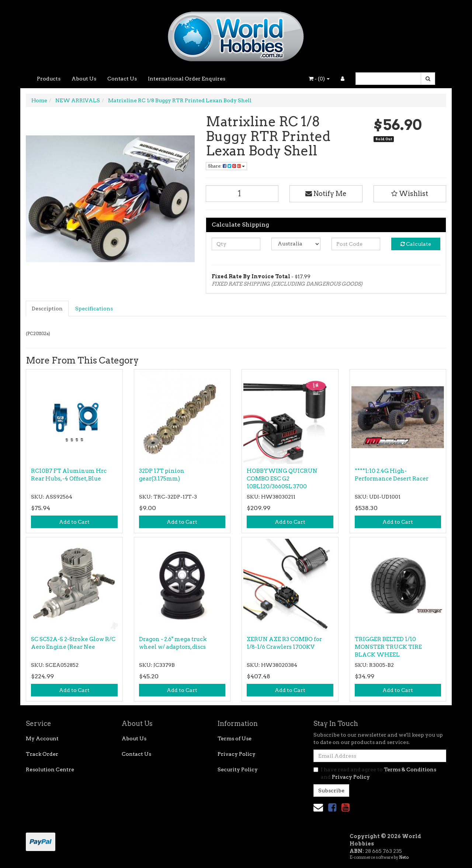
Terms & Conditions (410, 769)
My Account (42, 738)
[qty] (236, 244)
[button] (410, 194)
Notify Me (326, 194)
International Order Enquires (187, 79)
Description (47, 309)
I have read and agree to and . (375, 773)
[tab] (48, 309)
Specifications (94, 309)
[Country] (296, 244)
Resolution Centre (50, 769)
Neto (404, 857)
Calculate (416, 244)
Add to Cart (74, 522)
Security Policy (238, 769)
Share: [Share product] (226, 166)
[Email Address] (380, 756)
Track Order (42, 754)
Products (49, 79)
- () (319, 79)
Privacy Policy (237, 754)
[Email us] (318, 807)
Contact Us (122, 79)
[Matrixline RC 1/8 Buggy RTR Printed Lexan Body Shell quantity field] (242, 194)
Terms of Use (235, 738)
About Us (84, 79)
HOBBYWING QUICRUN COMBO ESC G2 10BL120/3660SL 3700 (282, 479)
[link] (332, 807)
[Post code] (356, 244)
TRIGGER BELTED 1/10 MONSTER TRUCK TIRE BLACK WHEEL (388, 647)
